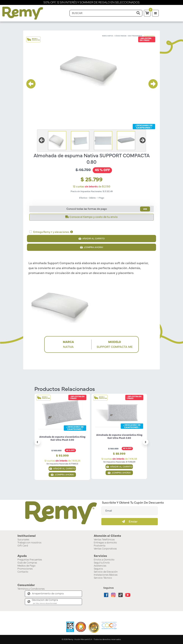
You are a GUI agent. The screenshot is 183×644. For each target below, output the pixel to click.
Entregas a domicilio (105, 543)
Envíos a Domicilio (104, 560)
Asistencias (100, 566)
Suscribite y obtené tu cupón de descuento (133, 503)
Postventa (100, 546)
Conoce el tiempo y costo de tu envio (91, 217)
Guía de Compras (27, 563)
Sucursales (23, 540)
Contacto (23, 572)
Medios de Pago (26, 566)
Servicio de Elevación (106, 572)
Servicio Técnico (103, 578)
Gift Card (23, 546)
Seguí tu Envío (102, 563)
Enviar (130, 522)
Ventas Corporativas (105, 549)
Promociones (25, 569)
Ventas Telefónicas (104, 540)
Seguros (98, 569)
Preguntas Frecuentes (30, 560)
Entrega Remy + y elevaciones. (53, 232)
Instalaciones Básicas (106, 575)
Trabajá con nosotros (29, 543)
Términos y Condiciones (31, 589)
